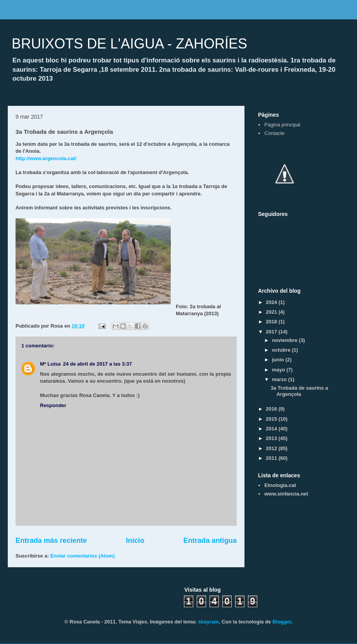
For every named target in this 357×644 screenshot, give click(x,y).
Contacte (274, 133)
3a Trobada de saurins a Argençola (299, 391)
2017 (272, 332)
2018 (272, 322)
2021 (272, 312)
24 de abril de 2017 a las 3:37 (97, 364)
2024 (272, 302)
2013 (272, 438)
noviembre (285, 340)
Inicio (135, 540)
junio (279, 360)
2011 (272, 458)
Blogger (282, 622)
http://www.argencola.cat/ (46, 158)
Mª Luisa (50, 364)
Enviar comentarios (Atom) (83, 556)
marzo (280, 379)
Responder (53, 405)
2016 (272, 409)
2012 (272, 448)
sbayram (208, 622)
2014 (272, 429)
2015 (272, 419)
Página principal (282, 125)
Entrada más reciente (51, 540)
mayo (279, 370)
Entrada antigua (210, 540)
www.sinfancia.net (286, 494)
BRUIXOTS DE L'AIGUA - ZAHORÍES (129, 44)
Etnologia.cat (280, 485)
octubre (282, 350)
